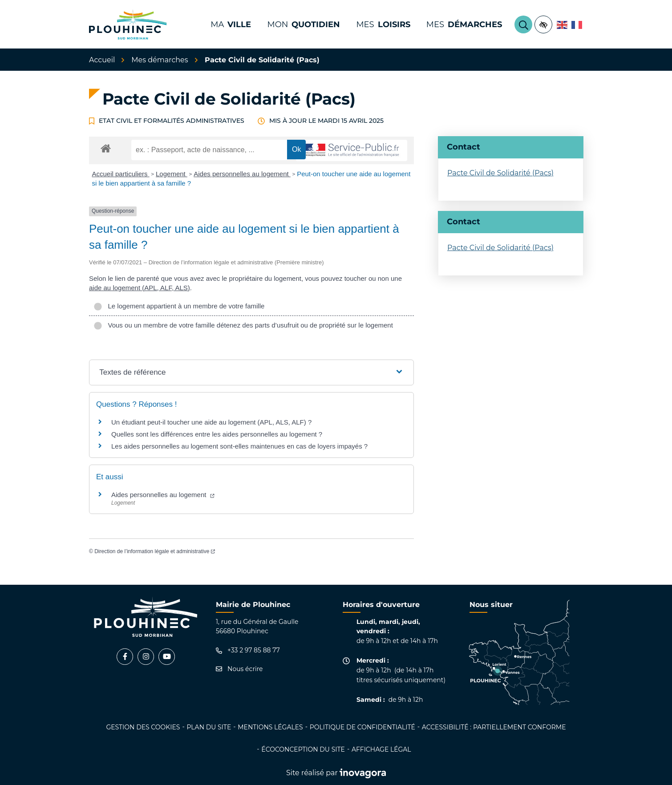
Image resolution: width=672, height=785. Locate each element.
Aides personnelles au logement (242, 174)
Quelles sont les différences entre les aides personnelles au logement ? (217, 434)
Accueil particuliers (121, 174)
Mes (464, 24)
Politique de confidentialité (362, 727)
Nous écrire (239, 669)
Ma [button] (231, 24)
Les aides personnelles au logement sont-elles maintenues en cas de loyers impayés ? (239, 446)
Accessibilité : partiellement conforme (494, 727)
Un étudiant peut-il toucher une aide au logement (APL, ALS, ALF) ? (211, 422)
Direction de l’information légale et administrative (155, 551)
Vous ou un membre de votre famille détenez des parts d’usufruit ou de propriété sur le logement (243, 325)
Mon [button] (304, 24)
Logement (172, 174)
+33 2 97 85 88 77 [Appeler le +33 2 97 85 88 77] (248, 650)
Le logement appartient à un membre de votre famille (179, 306)
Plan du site (209, 727)
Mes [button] (383, 24)
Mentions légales (270, 727)
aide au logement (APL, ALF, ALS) (140, 288)
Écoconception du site (303, 749)
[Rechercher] (523, 24)
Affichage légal (381, 749)
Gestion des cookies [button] (143, 727)
